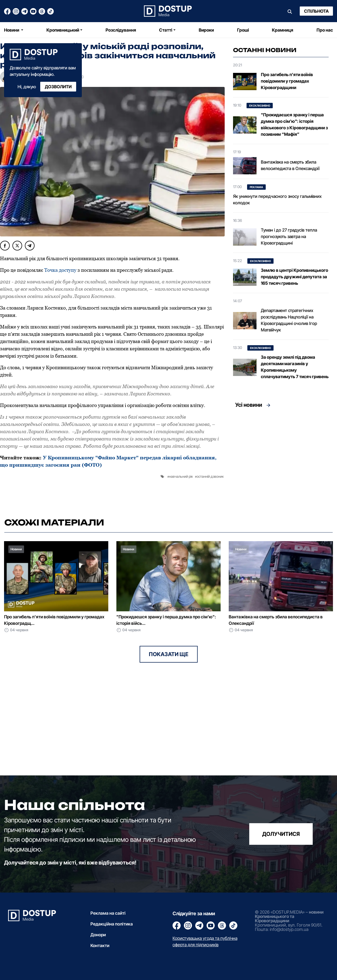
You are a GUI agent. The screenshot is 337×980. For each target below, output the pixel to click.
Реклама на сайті (108, 913)
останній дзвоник (210, 476)
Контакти (100, 945)
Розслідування (121, 30)
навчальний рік (181, 476)
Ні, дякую (27, 87)
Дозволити (58, 87)
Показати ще (169, 654)
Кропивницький (63, 30)
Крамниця (283, 30)
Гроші (243, 30)
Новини (12, 30)
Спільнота (316, 11)
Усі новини (249, 405)
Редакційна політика (112, 924)
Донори (98, 935)
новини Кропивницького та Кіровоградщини (289, 916)
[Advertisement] (281, 461)
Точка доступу (60, 270)
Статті (166, 30)
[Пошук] (290, 11)
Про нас (325, 30)
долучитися (281, 834)
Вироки (206, 30)
